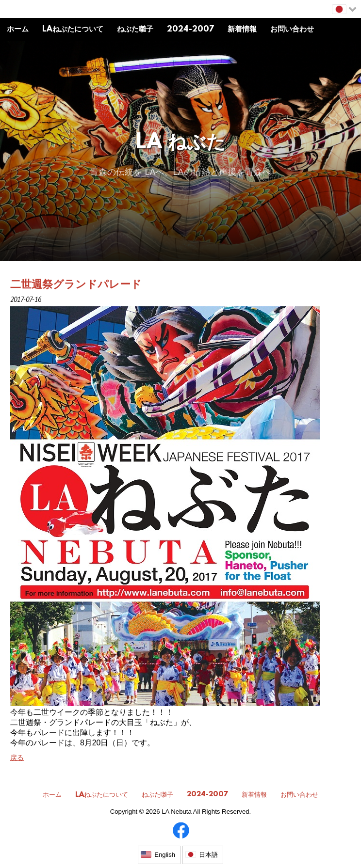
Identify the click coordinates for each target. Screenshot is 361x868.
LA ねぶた (181, 143)
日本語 (208, 855)
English (165, 855)
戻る (17, 758)
